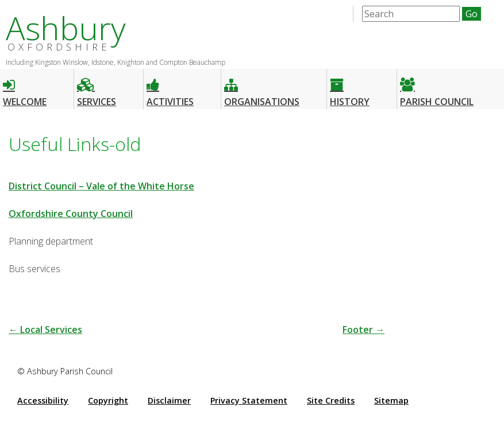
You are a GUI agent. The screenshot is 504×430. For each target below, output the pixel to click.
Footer (363, 330)
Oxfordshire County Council (71, 214)
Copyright (108, 400)
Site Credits (331, 400)
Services (97, 88)
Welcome (25, 88)
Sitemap (391, 400)
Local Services (45, 330)
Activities (170, 88)
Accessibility (43, 400)
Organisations (262, 88)
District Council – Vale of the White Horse (101, 186)
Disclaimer (169, 400)
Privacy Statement (249, 400)
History (350, 88)
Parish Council (437, 88)
